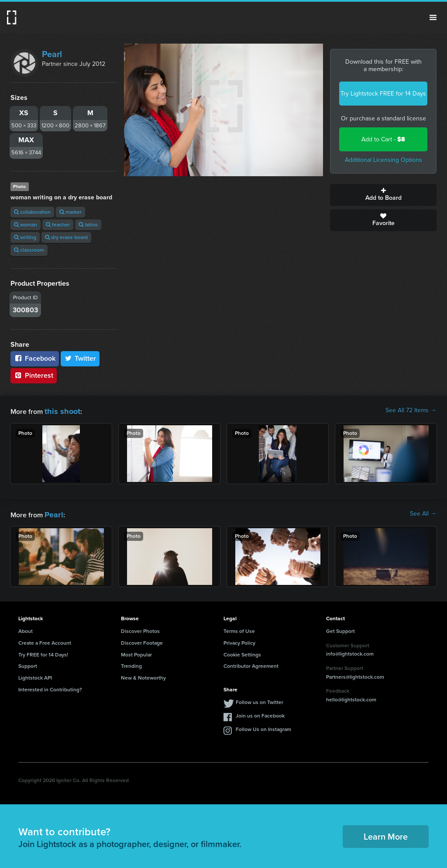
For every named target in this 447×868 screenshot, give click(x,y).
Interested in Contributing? (50, 687)
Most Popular (136, 652)
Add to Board (383, 195)
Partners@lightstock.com (355, 674)
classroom (29, 250)
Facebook (35, 358)
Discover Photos (140, 629)
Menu (433, 17)
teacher (58, 225)
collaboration (32, 212)
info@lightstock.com (350, 651)
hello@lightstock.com (351, 697)
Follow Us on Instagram (263, 727)
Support (28, 663)
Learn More (386, 834)
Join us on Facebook (260, 713)
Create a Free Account (45, 640)
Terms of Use (239, 629)
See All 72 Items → (411, 410)
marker (70, 212)
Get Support (340, 629)
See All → (423, 513)
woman (26, 225)
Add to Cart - (383, 139)
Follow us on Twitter (260, 700)
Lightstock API (35, 675)
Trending (131, 663)
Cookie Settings (242, 652)
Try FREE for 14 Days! (43, 652)
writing (25, 237)
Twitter (80, 358)
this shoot (60, 410)
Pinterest (34, 375)
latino (88, 225)
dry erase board (66, 237)
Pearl (52, 54)
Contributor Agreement (251, 663)
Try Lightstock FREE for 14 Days (383, 94)
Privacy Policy (239, 640)
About (26, 629)
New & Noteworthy (143, 675)
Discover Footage (142, 640)
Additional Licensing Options (383, 160)
